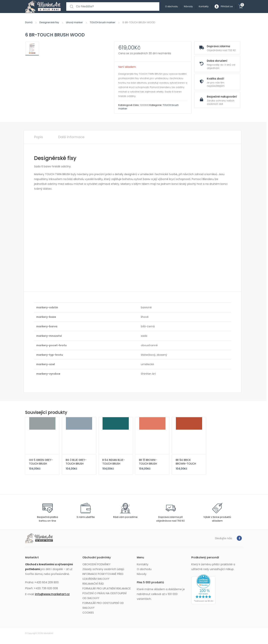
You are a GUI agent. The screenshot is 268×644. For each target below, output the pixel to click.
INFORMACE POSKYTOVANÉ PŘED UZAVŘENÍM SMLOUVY (103, 576)
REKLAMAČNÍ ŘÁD (93, 584)
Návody (188, 6)
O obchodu (172, 6)
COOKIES (88, 613)
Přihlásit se (224, 7)
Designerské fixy (49, 22)
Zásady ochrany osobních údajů (103, 569)
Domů (29, 22)
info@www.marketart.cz (52, 594)
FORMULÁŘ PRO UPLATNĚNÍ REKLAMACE (107, 588)
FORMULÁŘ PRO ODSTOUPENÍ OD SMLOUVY (103, 605)
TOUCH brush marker (103, 22)
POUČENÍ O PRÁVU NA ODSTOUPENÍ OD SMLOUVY (105, 596)
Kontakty (204, 6)
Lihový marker (74, 22)
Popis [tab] (39, 137)
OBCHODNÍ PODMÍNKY (96, 564)
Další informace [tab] (71, 137)
